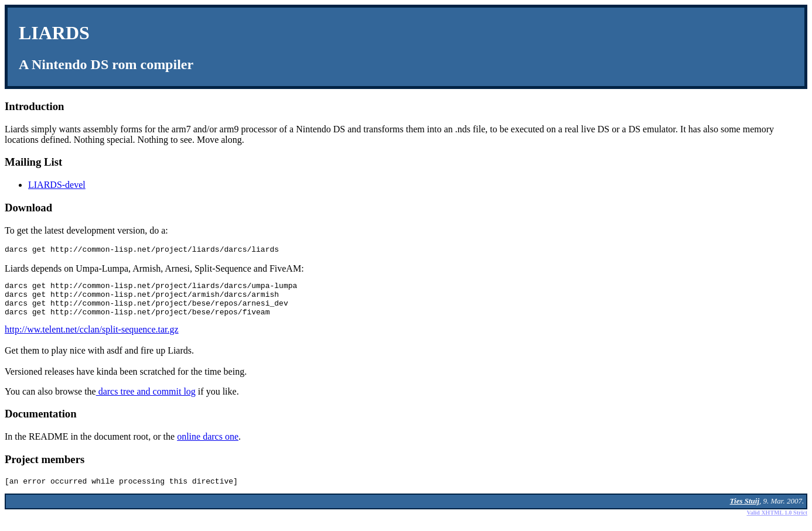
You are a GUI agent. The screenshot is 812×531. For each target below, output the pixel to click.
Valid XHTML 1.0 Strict (777, 523)
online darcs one (208, 445)
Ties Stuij (745, 511)
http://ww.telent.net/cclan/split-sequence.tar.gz (92, 338)
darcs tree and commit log (146, 400)
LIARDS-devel (57, 185)
